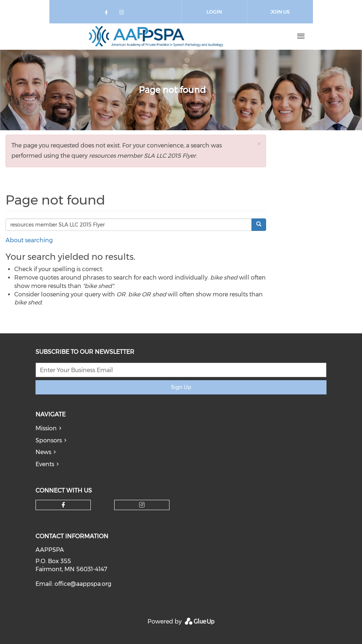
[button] (259, 144)
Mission (46, 428)
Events (45, 464)
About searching (29, 240)
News (43, 452)
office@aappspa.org (83, 584)
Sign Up (181, 387)
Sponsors (49, 440)
